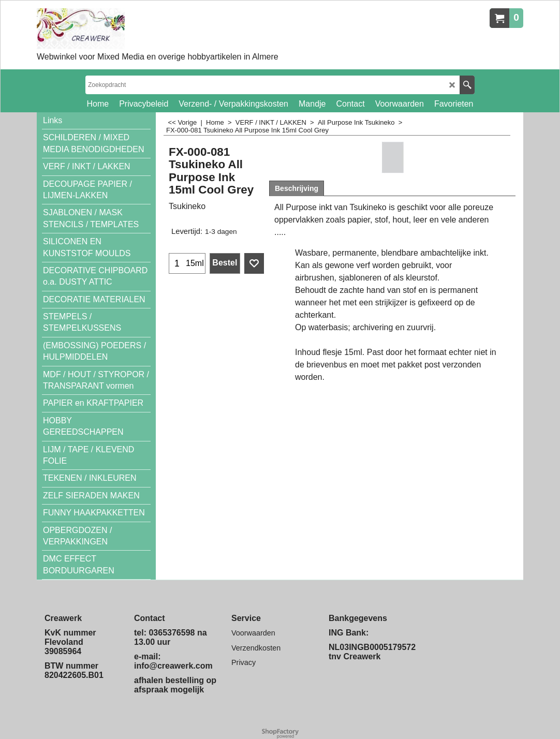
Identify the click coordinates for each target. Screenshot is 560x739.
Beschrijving (297, 188)
